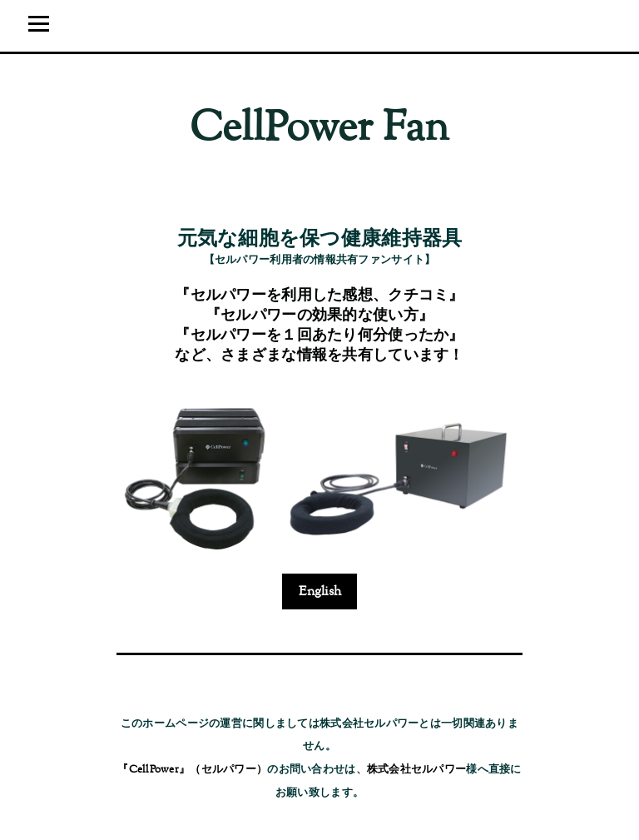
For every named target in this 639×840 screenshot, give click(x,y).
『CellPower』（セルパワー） (192, 770)
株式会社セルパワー (417, 770)
